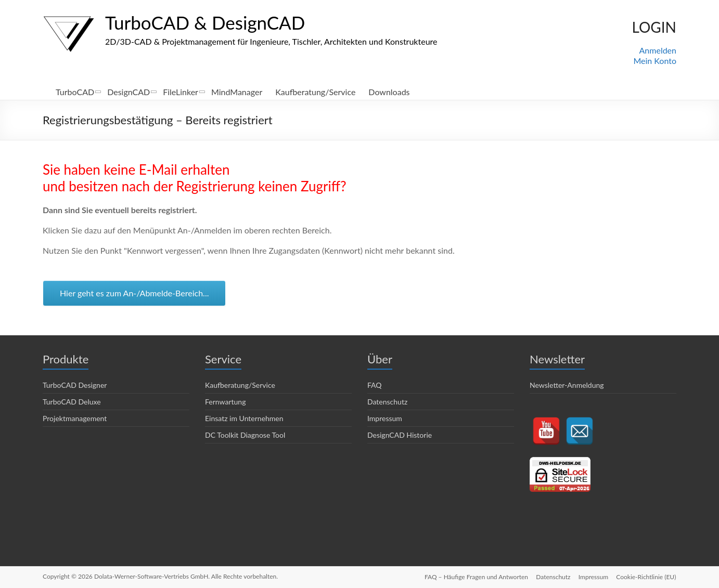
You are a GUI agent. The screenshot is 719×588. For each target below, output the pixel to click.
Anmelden (658, 50)
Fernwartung (225, 402)
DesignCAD (129, 92)
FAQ (375, 385)
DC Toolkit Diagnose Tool (245, 435)
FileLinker (181, 92)
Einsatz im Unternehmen (244, 418)
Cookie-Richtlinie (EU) (646, 576)
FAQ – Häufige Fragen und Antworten (475, 576)
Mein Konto (655, 61)
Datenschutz (387, 402)
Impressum (385, 418)
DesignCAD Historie (400, 435)
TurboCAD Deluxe (72, 402)
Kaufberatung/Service (315, 92)
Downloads (389, 92)
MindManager (237, 92)
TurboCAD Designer (75, 385)
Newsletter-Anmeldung (567, 385)
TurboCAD (75, 92)
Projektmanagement (75, 418)
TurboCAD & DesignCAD (208, 22)
